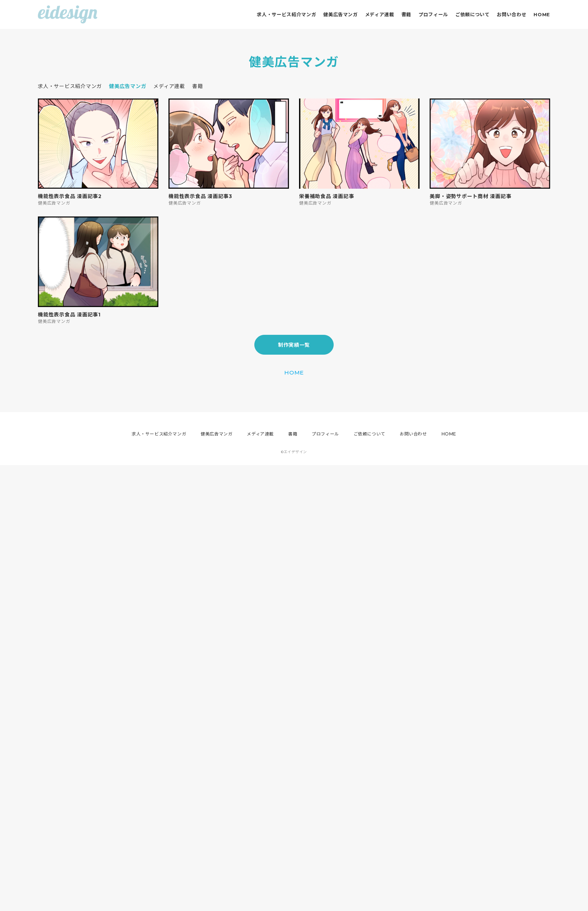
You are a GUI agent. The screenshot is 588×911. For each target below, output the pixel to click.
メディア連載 (380, 14)
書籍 (406, 14)
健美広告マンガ (341, 14)
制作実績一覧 (294, 345)
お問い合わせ (512, 14)
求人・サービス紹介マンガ (286, 14)
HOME (542, 14)
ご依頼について (473, 14)
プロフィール (433, 14)
